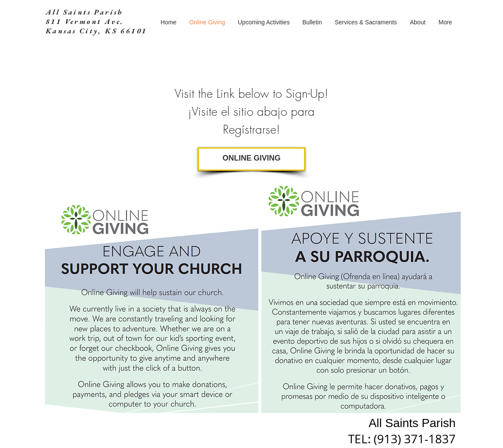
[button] (366, 22)
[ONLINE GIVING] (251, 159)
